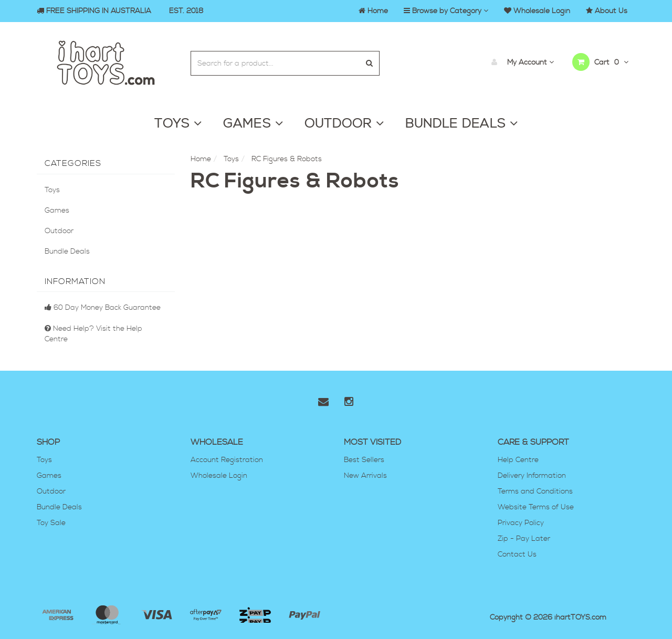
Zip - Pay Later (524, 539)
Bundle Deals (67, 252)
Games (57, 211)
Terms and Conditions (535, 491)
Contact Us (517, 554)
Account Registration (227, 460)
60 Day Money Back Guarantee (103, 308)
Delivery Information (532, 476)
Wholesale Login (219, 476)
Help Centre (518, 460)
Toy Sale (51, 523)
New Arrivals (365, 476)
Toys (52, 190)
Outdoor (59, 231)
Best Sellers (364, 460)
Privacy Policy (521, 523)
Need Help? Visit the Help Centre (93, 334)
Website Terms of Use (536, 507)
